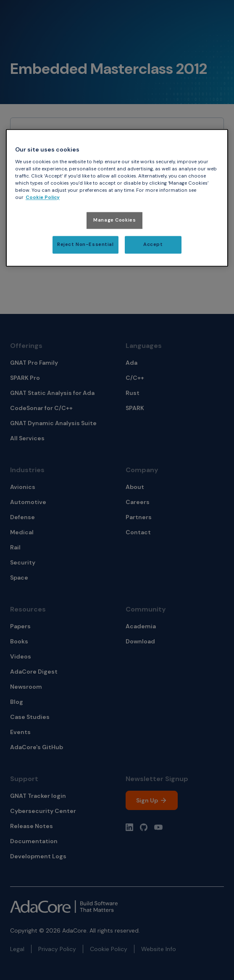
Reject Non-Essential (85, 245)
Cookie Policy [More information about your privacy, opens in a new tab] (43, 198)
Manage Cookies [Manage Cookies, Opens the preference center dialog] (114, 221)
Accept (153, 245)
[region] (117, 198)
